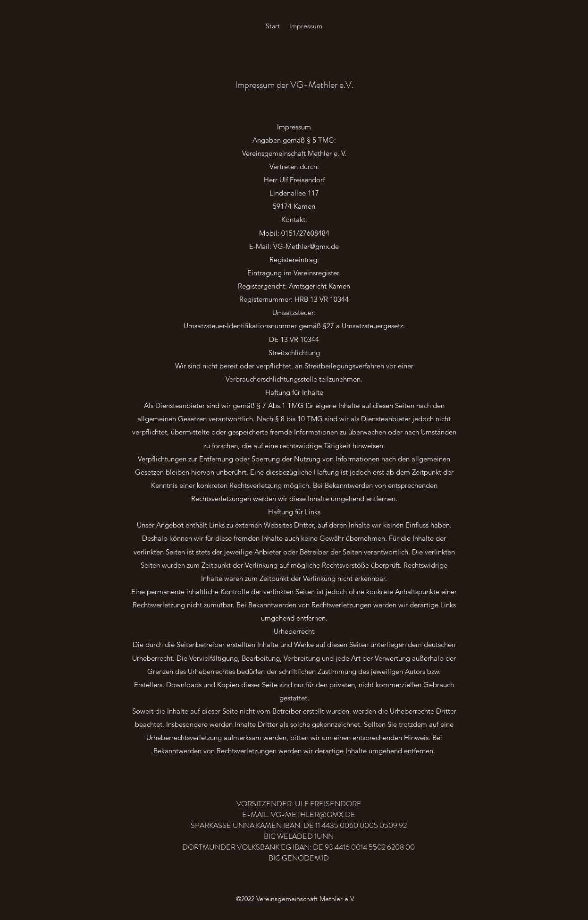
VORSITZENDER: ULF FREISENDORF (299, 804)
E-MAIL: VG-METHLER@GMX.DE (299, 814)
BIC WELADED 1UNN (299, 836)
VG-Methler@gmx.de (306, 246)
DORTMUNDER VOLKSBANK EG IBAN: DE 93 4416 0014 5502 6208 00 (298, 847)
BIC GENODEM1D (299, 858)
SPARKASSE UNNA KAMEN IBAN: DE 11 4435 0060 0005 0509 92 (299, 825)
